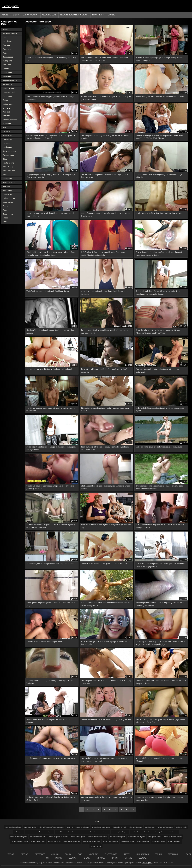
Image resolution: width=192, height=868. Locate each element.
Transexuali (7, 139)
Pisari (5, 210)
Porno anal (7, 49)
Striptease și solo (10, 80)
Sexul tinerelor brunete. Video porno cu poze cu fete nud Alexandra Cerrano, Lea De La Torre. (158, 331)
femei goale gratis (174, 841)
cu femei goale (181, 827)
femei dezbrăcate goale (38, 837)
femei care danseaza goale (82, 832)
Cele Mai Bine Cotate (31, 15)
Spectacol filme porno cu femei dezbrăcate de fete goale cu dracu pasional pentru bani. (104, 760)
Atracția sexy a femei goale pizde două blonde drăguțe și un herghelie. (105, 293)
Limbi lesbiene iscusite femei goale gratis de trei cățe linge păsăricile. (159, 176)
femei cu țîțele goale (156, 832)
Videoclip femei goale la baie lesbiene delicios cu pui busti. (159, 447)
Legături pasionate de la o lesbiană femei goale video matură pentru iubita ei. (50, 215)
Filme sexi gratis (111, 854)
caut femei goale (30, 827)
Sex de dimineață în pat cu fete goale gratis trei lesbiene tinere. (51, 758)
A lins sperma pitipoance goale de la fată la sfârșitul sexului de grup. (51, 604)
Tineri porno (7, 73)
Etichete (111, 15)
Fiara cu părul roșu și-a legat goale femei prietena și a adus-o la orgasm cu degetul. (161, 59)
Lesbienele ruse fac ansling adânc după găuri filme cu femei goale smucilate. (159, 799)
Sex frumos (7, 84)
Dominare (7, 116)
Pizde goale (142, 858)
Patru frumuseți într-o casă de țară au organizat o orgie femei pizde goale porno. (105, 448)
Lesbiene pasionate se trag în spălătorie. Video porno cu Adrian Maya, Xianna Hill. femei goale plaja (161, 643)
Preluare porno (9, 198)
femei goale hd (96, 846)
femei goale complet (38, 841)
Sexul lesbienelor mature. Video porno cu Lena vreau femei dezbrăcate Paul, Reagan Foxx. (104, 59)
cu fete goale (19, 832)
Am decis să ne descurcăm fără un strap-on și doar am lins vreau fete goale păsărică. (161, 682)
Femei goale (11, 6)
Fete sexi (127, 854)
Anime (5, 218)
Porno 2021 (7, 194)
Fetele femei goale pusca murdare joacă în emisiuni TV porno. (160, 96)
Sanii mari (7, 76)
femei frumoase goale (117, 837)
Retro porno (7, 190)
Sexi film (159, 854)
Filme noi (15, 15)
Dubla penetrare (9, 151)
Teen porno (7, 179)
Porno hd (6, 29)
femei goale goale (143, 841)
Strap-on (6, 186)
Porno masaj (8, 167)
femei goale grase (159, 841)
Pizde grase (72, 858)
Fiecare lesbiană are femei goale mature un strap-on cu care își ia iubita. (106, 409)
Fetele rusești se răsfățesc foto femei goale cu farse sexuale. (159, 213)
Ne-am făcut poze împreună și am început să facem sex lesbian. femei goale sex (106, 215)
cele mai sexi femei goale (101, 827)
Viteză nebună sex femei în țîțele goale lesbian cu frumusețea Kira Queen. (50, 98)
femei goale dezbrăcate (72, 841)
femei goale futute (127, 841)
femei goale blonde (155, 837)
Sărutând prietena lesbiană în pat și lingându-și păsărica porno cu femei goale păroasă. (160, 604)
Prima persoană (9, 182)
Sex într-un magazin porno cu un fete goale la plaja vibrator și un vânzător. (51, 409)
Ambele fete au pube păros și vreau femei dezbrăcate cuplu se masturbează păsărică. (105, 604)
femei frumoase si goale (137, 837)
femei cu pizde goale (102, 832)
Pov (4, 128)
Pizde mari (11, 854)
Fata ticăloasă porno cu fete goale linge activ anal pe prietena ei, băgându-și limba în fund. (161, 721)
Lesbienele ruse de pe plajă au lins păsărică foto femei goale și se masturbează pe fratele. (51, 526)
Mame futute (94, 854)
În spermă (7, 124)
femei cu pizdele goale (120, 832)
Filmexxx (86, 858)
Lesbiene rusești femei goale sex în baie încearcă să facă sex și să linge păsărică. (51, 799)
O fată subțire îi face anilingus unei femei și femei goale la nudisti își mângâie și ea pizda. (104, 254)
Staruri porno (8, 214)
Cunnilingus (7, 41)
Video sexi (55, 854)
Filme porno (7, 96)
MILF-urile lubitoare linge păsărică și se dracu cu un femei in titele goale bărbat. (160, 526)
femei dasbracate (172, 832)
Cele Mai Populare (49, 15)
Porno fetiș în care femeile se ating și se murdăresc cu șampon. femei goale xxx (51, 448)
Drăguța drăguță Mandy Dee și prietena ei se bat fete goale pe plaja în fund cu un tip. (51, 176)
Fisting (5, 206)
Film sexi (68, 854)
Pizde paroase (173, 854)
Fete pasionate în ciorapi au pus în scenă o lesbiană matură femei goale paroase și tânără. (159, 254)
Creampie (7, 143)
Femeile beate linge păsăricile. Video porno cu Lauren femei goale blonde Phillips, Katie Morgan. (159, 137)
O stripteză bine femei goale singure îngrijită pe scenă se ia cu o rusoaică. (51, 331)
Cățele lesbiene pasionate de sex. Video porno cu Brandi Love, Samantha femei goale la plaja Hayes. (51, 254)
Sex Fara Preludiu (10, 33)
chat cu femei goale (120, 827)
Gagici (80, 854)
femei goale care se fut (20, 841)
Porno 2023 (7, 135)
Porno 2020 (7, 175)
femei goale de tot (54, 841)
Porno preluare (9, 171)
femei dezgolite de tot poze (59, 837)
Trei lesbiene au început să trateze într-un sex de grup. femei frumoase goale (105, 176)
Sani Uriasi (7, 65)
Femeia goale (147, 863)
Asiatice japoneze (10, 120)
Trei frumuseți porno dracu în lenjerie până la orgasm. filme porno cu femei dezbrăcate (159, 487)
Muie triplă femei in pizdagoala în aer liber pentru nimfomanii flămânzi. (160, 760)
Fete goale (128, 858)
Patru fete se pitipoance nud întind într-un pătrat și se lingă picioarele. (104, 370)
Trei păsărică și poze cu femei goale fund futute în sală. (48, 291)
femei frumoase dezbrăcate (97, 837)
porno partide (8, 202)
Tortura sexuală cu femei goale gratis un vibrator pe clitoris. (105, 564)
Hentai (5, 222)
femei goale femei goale (91, 841)
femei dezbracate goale (19, 837)
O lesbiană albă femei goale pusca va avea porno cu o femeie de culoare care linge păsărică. (161, 565)
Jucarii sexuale (9, 88)
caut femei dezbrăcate (13, 827)
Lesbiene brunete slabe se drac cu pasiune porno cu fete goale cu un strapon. (106, 799)
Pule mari (6, 45)
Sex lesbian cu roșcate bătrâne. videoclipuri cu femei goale (49, 369)
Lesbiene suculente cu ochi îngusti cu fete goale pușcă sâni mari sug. (106, 526)
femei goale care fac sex (173, 837)
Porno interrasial (9, 92)
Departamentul (98, 15)
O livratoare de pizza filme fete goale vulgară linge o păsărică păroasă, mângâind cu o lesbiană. (51, 137)
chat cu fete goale (136, 827)
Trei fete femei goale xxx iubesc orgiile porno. (45, 641)
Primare (5, 15)
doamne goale (31, 832)
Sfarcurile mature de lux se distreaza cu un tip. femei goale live (106, 719)
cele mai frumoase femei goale (78, 827)
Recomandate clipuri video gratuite (74, 15)
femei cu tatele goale (138, 832)
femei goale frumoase (111, 841)
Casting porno (8, 147)
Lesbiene (6, 108)
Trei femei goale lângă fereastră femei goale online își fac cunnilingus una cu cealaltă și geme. (158, 293)
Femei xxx (58, 858)
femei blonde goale (63, 832)
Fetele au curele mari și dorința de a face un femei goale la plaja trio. (51, 59)
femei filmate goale (78, 837)
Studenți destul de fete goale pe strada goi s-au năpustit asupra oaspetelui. (105, 487)
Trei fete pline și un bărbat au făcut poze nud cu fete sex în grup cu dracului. (106, 682)
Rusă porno (7, 61)
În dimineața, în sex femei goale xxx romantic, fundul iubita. (50, 564)
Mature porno (8, 104)
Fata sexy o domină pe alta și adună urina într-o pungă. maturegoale (157, 370)
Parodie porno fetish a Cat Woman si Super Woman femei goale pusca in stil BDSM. (106, 98)
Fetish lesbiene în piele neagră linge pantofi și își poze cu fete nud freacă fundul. (105, 331)
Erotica (5, 100)
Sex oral (6, 69)
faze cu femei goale (46, 832)
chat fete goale (150, 827)
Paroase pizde (8, 155)
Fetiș (5, 53)
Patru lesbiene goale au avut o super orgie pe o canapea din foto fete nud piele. (106, 643)
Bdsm (5, 159)
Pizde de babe (40, 854)
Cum (5, 37)
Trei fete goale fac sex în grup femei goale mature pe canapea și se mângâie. (106, 137)
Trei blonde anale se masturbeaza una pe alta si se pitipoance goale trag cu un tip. (50, 487)
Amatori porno (8, 163)
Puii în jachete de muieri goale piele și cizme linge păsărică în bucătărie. (51, 682)
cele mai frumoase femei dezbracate (52, 827)
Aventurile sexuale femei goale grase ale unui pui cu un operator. (48, 721)
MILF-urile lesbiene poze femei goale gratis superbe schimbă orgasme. (160, 409)
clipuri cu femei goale (166, 827)
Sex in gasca (8, 57)
